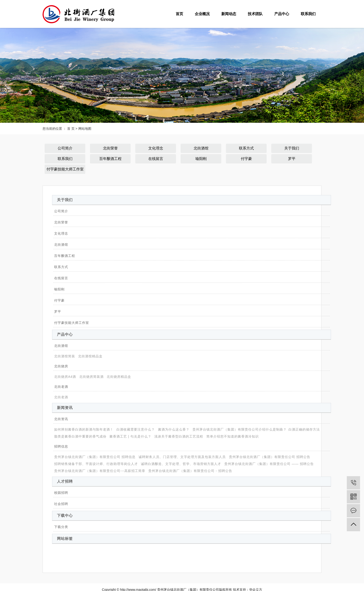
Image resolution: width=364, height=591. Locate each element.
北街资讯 (61, 419)
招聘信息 (61, 446)
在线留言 (156, 159)
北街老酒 (61, 387)
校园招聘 (61, 493)
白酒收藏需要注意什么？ (136, 429)
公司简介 (65, 148)
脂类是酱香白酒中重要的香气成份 (80, 436)
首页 (179, 14)
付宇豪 (246, 159)
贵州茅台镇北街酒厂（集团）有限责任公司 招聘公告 (270, 457)
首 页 (71, 129)
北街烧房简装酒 (91, 377)
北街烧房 (61, 366)
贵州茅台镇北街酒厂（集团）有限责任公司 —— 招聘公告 (269, 464)
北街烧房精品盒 (119, 377)
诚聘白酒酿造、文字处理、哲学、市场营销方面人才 (181, 464)
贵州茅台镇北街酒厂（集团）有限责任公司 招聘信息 (95, 457)
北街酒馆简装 (65, 356)
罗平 (292, 159)
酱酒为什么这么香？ (174, 429)
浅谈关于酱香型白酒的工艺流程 (179, 436)
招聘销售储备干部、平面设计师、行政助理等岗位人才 (96, 464)
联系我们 (308, 14)
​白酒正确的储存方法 (304, 429)
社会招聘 (61, 504)
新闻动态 (229, 14)
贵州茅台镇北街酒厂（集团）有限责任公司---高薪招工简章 (100, 471)
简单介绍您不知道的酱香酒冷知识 (233, 436)
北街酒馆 (201, 148)
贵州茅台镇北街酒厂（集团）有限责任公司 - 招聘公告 (190, 471)
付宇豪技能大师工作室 (65, 169)
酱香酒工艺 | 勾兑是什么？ (130, 436)
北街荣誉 (110, 148)
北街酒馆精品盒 (90, 356)
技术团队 (255, 14)
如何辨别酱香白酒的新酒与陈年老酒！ (84, 429)
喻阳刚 (201, 159)
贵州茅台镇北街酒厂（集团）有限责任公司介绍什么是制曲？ (240, 429)
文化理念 (156, 148)
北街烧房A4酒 (65, 377)
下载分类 (61, 527)
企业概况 (202, 14)
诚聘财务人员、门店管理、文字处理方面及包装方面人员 (182, 457)
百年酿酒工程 (110, 159)
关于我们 (292, 148)
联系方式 (246, 148)
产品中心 (282, 14)
